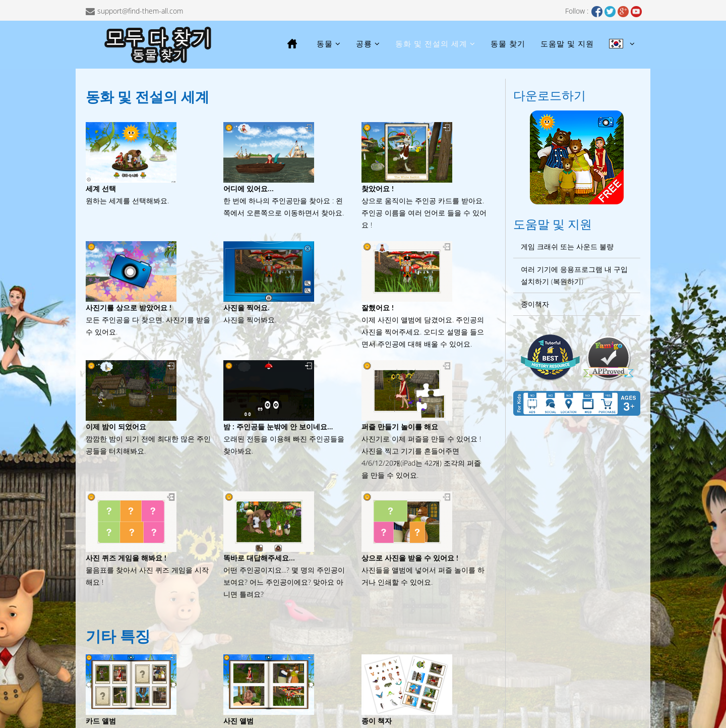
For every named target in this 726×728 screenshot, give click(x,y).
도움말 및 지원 (567, 43)
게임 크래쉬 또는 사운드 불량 (567, 246)
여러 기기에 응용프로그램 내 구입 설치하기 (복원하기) (574, 275)
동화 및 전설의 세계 (431, 43)
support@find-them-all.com (140, 11)
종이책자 (535, 304)
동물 (325, 43)
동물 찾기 (508, 43)
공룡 (364, 43)
